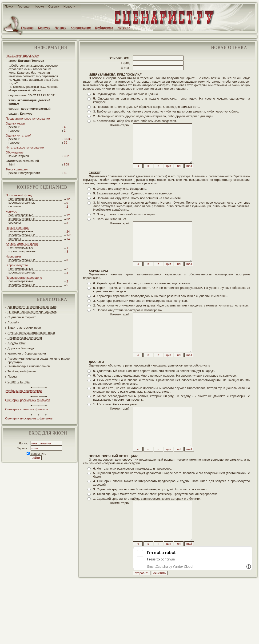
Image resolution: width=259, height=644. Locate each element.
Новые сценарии (18, 228)
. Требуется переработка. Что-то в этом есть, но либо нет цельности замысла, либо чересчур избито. (166, 111)
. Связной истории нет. (110, 230)
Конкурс (44, 28)
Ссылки (54, 6)
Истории (124, 28)
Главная (27, 28)
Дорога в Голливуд (21, 348)
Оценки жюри (15, 123)
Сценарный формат (22, 317)
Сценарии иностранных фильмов (29, 418)
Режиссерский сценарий (25, 338)
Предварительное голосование (28, 119)
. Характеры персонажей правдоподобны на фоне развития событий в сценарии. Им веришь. (161, 317)
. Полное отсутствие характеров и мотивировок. (128, 331)
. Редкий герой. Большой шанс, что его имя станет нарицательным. (142, 304)
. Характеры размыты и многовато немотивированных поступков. (140, 322)
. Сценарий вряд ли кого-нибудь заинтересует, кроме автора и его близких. (147, 541)
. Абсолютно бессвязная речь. (115, 436)
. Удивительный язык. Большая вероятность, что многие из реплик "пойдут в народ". (154, 403)
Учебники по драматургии (23, 391)
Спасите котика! (19, 382)
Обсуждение (15, 152)
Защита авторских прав (24, 328)
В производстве (17, 265)
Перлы (12, 376)
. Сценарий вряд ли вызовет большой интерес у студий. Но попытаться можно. (150, 532)
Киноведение (81, 28)
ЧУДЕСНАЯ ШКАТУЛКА (22, 56)
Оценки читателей (19, 135)
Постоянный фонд (19, 195)
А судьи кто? (16, 343)
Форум (39, 6)
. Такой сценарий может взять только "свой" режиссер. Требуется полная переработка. (156, 536)
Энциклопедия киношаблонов (29, 366)
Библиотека (104, 28)
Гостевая (24, 6)
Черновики (13, 256)
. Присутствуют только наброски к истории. (124, 225)
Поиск (9, 6)
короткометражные (22, 203)
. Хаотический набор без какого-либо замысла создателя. (135, 121)
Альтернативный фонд (22, 244)
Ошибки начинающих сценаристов (32, 312)
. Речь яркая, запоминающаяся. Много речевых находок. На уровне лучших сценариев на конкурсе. (165, 407)
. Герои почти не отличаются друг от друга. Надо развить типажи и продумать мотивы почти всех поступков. (171, 327)
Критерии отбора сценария (27, 353)
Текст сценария (17, 169)
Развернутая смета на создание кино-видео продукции (39, 360)
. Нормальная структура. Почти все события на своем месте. (137, 209)
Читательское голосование (25, 147)
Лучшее (61, 28)
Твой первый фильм (22, 371)
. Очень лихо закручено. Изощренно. (120, 199)
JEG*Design (111, 637)
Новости (69, 6)
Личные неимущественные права (31, 333)
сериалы (15, 206)
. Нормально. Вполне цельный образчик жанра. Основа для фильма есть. (147, 107)
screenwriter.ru (78, 637)
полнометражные (21, 199)
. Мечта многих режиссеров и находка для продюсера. (133, 511)
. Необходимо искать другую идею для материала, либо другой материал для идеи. (153, 116)
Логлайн (13, 322)
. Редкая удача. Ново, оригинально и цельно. (126, 94)
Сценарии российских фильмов (28, 400)
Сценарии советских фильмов (27, 409)
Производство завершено (24, 278)
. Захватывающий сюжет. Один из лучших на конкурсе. (133, 204)
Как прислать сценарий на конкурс (32, 307)
